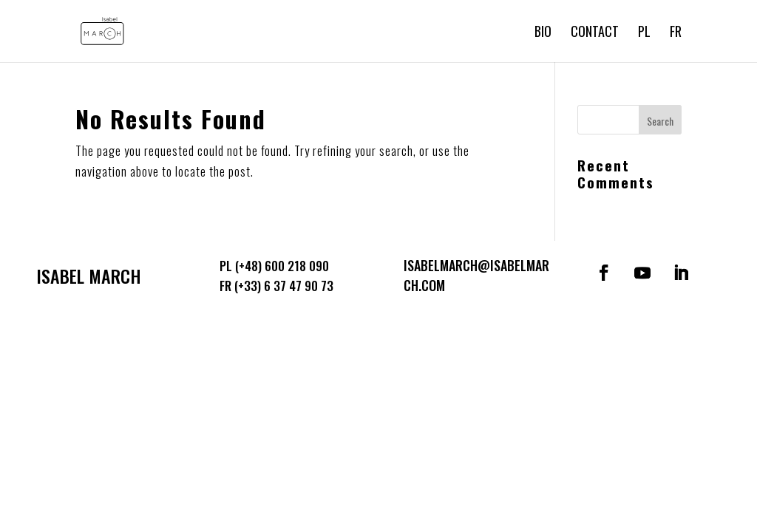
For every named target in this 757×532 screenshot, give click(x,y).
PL (644, 33)
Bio (543, 33)
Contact (595, 33)
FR (676, 33)
